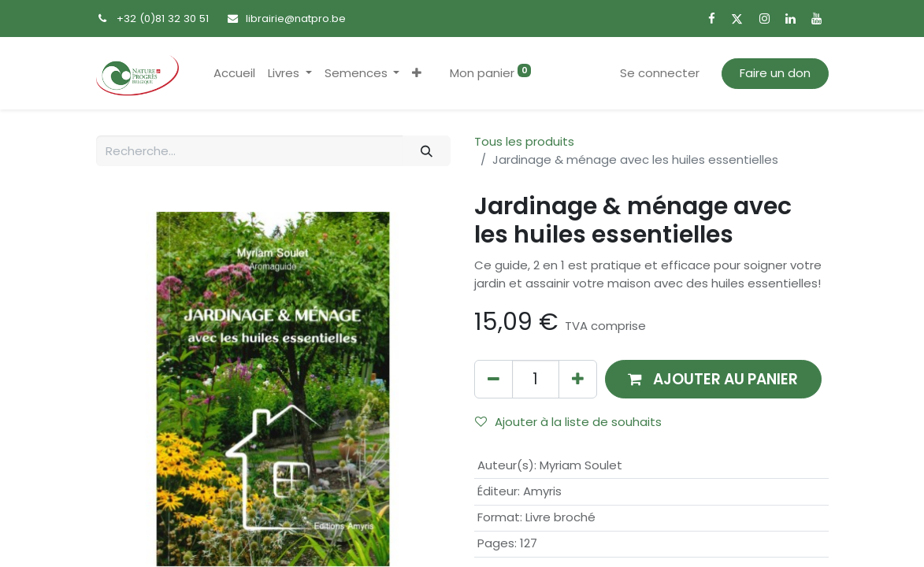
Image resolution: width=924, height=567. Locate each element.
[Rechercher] (426, 151)
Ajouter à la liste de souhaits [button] (568, 422)
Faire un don (775, 73)
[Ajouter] (578, 379)
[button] (417, 74)
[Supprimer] (494, 379)
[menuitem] (234, 74)
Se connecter (660, 73)
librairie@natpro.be (296, 19)
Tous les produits (524, 141)
